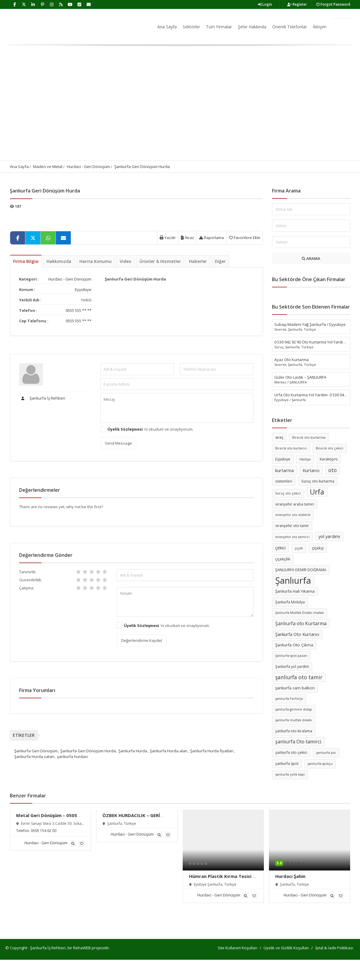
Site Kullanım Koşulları (237, 948)
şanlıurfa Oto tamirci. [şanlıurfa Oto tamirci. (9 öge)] (299, 742)
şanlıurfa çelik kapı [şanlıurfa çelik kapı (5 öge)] (290, 774)
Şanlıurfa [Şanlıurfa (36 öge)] (293, 581)
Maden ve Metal (48, 167)
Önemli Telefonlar (290, 27)
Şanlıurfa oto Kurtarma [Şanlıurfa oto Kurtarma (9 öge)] (301, 623)
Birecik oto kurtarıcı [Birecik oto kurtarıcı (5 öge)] (291, 448)
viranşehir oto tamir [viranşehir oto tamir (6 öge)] (292, 526)
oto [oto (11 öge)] (333, 470)
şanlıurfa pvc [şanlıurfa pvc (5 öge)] (326, 753)
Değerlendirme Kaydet (142, 640)
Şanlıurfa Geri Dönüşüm (36, 751)
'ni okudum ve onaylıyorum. (150, 429)
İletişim (320, 27)
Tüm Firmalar (219, 27)
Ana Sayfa (167, 27)
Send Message (118, 443)
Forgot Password (333, 4)
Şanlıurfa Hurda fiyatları (212, 751)
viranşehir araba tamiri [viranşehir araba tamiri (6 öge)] (295, 504)
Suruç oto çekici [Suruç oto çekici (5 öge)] (288, 493)
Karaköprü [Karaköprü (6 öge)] (329, 459)
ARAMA (311, 258)
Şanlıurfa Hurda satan (34, 756)
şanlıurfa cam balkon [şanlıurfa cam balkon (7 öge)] (295, 688)
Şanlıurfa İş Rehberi (42, 398)
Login (265, 4)
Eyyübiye (83, 289)
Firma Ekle (341, 18)
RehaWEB (82, 948)
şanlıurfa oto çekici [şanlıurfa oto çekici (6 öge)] (291, 752)
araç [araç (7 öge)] (279, 437)
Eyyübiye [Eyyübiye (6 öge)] (283, 459)
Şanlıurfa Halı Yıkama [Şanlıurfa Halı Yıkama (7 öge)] (295, 591)
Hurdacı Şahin (290, 876)
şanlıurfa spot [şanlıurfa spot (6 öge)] (287, 763)
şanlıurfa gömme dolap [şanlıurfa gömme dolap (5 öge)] (294, 709)
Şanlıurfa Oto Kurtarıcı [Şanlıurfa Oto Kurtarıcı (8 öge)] (297, 634)
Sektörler (191, 27)
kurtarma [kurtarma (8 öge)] (284, 470)
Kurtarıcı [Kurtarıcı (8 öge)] (311, 470)
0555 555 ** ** (79, 310)
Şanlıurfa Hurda (133, 751)
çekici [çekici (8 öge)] (280, 548)
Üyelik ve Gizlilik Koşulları (286, 948)
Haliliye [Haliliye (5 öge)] (305, 459)
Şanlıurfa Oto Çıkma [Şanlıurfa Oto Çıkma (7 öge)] (294, 645)
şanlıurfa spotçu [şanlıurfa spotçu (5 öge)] (320, 764)
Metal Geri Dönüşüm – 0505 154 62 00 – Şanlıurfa (47, 818)
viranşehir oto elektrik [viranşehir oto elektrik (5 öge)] (293, 515)
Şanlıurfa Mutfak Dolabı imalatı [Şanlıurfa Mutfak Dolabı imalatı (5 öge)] (300, 613)
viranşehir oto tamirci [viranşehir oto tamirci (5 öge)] (292, 537)
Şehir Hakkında (252, 27)
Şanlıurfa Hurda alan (169, 751)
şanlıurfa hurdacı (72, 756)
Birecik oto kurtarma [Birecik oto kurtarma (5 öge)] (309, 437)
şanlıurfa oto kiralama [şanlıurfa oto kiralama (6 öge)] (294, 731)
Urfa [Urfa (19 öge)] (317, 492)
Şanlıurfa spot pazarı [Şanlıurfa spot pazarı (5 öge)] (291, 656)
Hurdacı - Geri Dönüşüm (88, 167)
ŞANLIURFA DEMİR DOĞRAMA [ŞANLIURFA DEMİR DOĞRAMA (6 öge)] (301, 570)
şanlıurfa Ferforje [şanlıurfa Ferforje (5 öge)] (289, 699)
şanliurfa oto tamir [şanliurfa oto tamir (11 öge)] (299, 677)
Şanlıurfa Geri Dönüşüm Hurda (142, 167)
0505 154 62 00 (44, 831)
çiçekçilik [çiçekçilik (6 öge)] (283, 559)
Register (297, 4)
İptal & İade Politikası (334, 948)
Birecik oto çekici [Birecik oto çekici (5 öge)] (330, 448)
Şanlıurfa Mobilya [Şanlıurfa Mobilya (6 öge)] (290, 602)
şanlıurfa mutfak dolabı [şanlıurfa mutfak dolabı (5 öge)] (294, 720)
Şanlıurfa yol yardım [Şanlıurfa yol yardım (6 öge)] (292, 667)
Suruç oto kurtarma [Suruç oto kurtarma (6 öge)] (318, 481)
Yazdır (168, 238)
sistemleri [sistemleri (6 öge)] (284, 481)
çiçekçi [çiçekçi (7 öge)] (318, 548)
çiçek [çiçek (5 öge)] (299, 548)
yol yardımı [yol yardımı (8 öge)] (329, 536)
